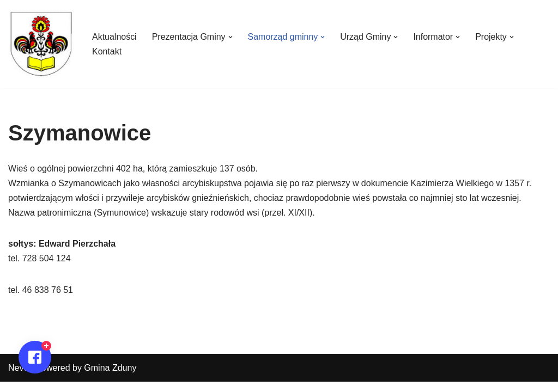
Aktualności (114, 37)
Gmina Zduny (110, 378)
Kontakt (107, 51)
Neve (18, 378)
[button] (231, 37)
